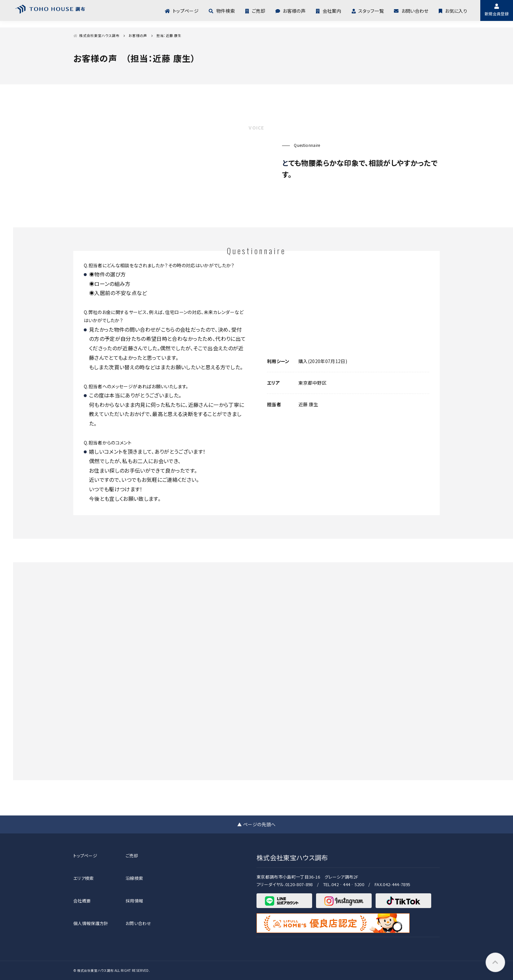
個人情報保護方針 (91, 923)
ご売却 (255, 10)
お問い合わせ (411, 10)
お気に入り (453, 10)
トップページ (182, 10)
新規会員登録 (497, 10)
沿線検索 (134, 878)
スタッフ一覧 (368, 10)
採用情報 (134, 901)
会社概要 (82, 901)
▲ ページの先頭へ (256, 824)
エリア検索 (84, 878)
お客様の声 (291, 10)
